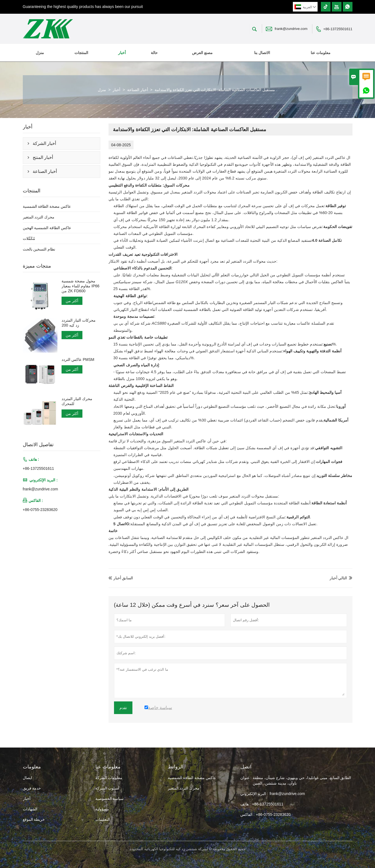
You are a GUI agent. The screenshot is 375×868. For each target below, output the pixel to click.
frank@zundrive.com (291, 29)
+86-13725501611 (338, 29)
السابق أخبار (121, 578)
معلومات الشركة (109, 778)
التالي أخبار (338, 578)
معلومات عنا (321, 53)
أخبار (122, 53)
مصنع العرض (202, 53)
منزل (40, 53)
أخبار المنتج (43, 157)
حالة (154, 53)
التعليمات (103, 819)
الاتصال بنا (262, 53)
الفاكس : (248, 814)
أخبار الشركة (44, 143)
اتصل (246, 767)
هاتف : (246, 804)
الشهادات (30, 809)
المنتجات (81, 53)
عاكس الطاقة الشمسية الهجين (47, 228)
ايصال (27, 778)
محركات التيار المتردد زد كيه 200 (79, 323)
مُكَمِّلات (29, 238)
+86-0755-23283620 (40, 510)
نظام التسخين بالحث (39, 249)
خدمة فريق (32, 788)
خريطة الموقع (34, 819)
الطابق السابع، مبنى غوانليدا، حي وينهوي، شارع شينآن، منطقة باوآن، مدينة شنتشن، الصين (302, 780)
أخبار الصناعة (138, 90)
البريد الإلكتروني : (254, 794)
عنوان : (246, 778)
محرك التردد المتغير (39, 217)
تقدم (123, 708)
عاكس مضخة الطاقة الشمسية (47, 206)
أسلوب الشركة (107, 788)
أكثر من (72, 301)
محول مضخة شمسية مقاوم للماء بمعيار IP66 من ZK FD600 (80, 286)
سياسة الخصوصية (110, 799)
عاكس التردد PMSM (78, 359)
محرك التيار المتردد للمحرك (77, 401)
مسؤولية (102, 809)
